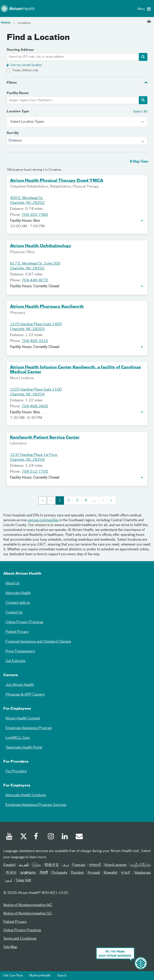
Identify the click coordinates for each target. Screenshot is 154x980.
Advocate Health (18, 593)
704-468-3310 (35, 341)
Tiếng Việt (23, 880)
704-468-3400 (35, 406)
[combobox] (77, 141)
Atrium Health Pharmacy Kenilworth (47, 307)
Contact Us (14, 613)
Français (79, 865)
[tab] (77, 82)
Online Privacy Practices (24, 622)
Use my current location (26, 65)
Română (77, 873)
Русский (94, 873)
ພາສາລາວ (28, 873)
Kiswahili (111, 873)
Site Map (10, 947)
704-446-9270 (35, 280)
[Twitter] (23, 837)
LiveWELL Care (18, 738)
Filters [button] (12, 83)
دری (66, 865)
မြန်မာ (37, 865)
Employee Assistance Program (29, 728)
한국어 (11, 873)
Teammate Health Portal (24, 748)
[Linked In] (65, 837)
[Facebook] (37, 837)
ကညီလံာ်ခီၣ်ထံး (140, 865)
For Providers (16, 771)
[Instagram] (51, 837)
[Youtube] (9, 837)
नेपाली (44, 873)
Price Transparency (20, 651)
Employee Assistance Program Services (36, 805)
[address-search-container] (143, 57)
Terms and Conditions (20, 939)
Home (6, 23)
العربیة (24, 865)
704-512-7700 (35, 472)
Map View (139, 162)
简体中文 (52, 865)
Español (9, 865)
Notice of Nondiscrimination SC (28, 914)
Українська (142, 873)
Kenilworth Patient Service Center (45, 438)
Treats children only (25, 70)
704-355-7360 (35, 215)
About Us (12, 583)
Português (59, 873)
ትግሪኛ (126, 873)
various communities (43, 520)
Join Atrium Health (20, 685)
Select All (140, 112)
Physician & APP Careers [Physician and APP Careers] (25, 695)
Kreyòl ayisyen (116, 865)
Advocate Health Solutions (26, 795)
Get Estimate (15, 661)
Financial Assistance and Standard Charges (38, 642)
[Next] (103, 500)
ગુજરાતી (95, 865)
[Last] (111, 500)
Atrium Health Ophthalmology (41, 246)
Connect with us (18, 603)
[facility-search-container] (143, 100)
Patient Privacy (17, 632)
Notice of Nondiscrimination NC (28, 905)
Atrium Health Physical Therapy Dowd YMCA (57, 181)
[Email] (79, 837)
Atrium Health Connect (23, 719)
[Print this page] (149, 22)
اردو (9, 880)
